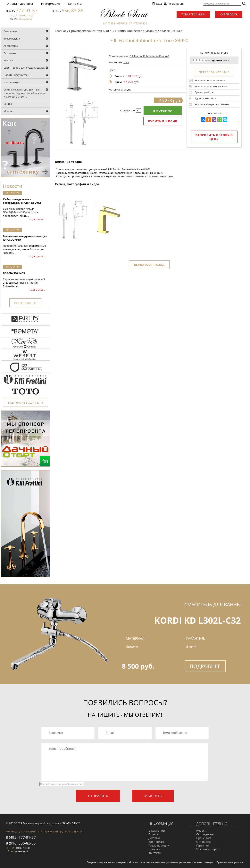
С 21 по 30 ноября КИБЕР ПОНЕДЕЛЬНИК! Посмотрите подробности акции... (25, 207)
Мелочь (8, 111)
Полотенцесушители (16, 75)
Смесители (10, 31)
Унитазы (9, 60)
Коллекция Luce (171, 31)
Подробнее (205, 666)
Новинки (154, 849)
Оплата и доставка (20, 4)
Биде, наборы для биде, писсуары (24, 68)
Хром (118, 82)
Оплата (153, 834)
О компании (157, 831)
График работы (204, 92)
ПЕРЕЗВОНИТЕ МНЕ (214, 72)
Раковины (10, 53)
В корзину (163, 110)
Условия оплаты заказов (210, 80)
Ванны (8, 104)
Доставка (154, 838)
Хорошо (203, 60)
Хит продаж (229, 14)
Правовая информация (230, 862)
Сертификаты (205, 834)
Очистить (153, 796)
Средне (200, 60)
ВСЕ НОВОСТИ (25, 303)
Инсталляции (12, 82)
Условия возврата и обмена (212, 104)
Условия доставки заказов (211, 86)
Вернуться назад (149, 265)
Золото (119, 76)
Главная (61, 31)
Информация (51, 4)
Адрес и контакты (206, 98)
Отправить (98, 796)
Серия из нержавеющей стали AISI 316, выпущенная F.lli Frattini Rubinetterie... (25, 280)
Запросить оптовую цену (214, 137)
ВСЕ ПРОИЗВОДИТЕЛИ (26, 402)
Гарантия (203, 845)
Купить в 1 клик (163, 121)
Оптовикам (204, 842)
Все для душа (12, 39)
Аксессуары (11, 46)
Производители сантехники (89, 31)
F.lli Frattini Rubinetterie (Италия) (134, 31)
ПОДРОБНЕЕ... (37, 219)
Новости (202, 831)
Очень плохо (193, 60)
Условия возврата (208, 849)
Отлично (206, 60)
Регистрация (176, 4)
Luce (126, 62)
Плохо (196, 60)
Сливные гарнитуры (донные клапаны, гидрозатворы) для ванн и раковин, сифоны (25, 93)
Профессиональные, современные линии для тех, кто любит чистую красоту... (25, 244)
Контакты (75, 4)
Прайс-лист (204, 838)
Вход (159, 4)
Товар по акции (193, 14)
